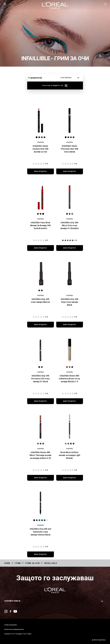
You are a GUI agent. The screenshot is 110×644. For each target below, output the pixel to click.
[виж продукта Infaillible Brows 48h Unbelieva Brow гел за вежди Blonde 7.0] (70, 401)
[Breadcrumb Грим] (18, 563)
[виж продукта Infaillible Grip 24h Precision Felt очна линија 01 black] (41, 401)
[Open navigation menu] (105, 4)
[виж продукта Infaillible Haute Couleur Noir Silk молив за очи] (41, 171)
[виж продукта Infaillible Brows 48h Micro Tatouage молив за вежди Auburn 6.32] (41, 478)
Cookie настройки (11, 625)
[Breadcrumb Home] (7, 563)
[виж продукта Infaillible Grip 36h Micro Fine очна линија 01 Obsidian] (70, 248)
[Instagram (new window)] (6, 611)
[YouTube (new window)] (15, 611)
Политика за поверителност (14, 629)
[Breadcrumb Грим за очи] (32, 563)
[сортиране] (69, 78)
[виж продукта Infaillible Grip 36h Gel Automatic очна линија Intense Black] (41, 554)
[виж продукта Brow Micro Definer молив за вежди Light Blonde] (70, 478)
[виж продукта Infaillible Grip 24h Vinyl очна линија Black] (70, 325)
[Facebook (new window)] (11, 611)
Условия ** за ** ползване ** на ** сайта (18, 634)
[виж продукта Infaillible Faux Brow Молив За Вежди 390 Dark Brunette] (41, 248)
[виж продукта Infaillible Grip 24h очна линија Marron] (41, 325)
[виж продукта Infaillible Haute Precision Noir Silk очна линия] (70, 171)
